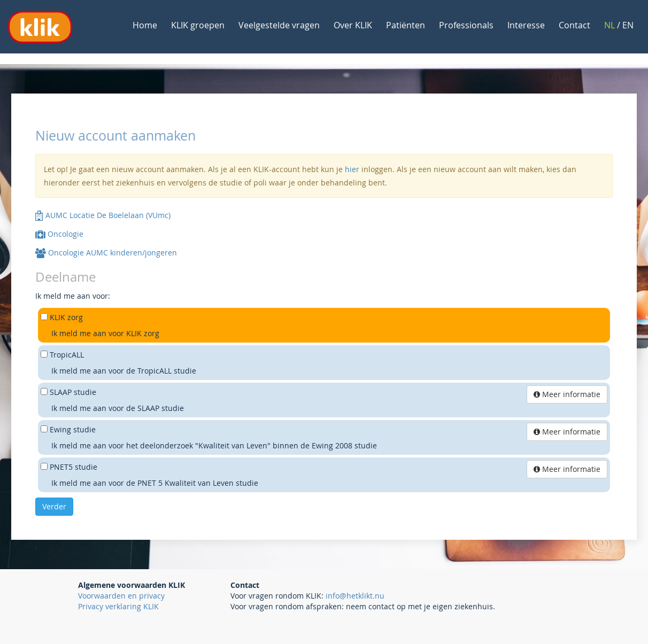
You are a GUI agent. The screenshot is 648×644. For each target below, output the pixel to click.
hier (352, 169)
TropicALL (67, 355)
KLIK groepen (198, 25)
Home (145, 25)
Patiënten (406, 25)
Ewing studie (73, 429)
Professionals (466, 25)
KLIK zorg (66, 317)
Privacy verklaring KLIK (118, 606)
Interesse (526, 25)
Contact (574, 25)
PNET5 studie (74, 467)
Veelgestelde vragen (279, 25)
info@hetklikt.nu (355, 596)
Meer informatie (567, 394)
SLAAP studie (73, 392)
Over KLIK (353, 25)
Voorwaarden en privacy (121, 596)
